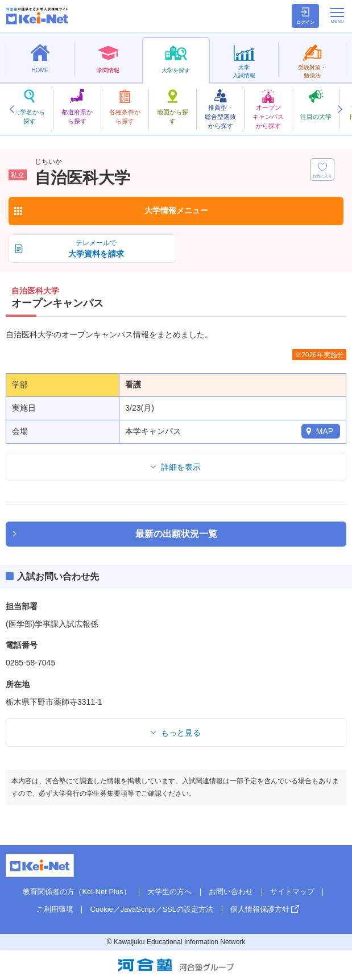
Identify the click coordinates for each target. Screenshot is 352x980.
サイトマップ (292, 892)
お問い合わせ (231, 892)
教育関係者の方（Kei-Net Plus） (76, 892)
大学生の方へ (169, 892)
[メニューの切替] (337, 15)
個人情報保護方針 (260, 909)
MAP (325, 431)
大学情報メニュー (176, 210)
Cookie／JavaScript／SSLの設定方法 (152, 909)
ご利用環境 (55, 909)
